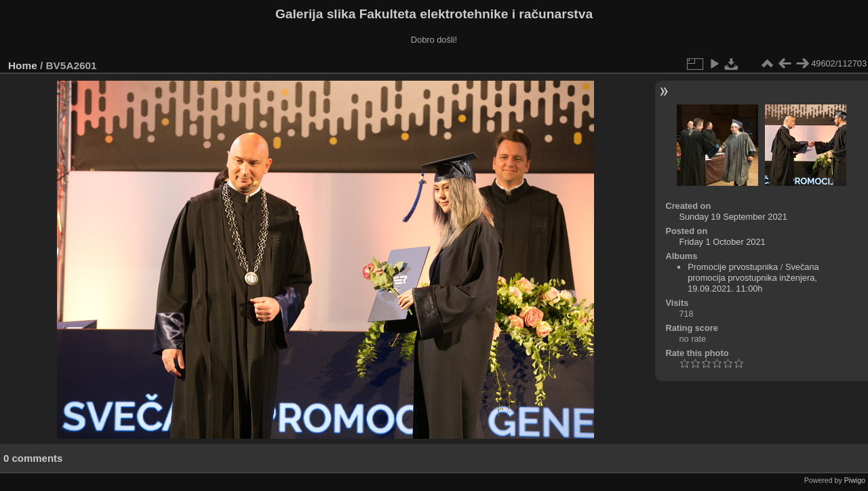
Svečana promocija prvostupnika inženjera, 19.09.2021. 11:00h (753, 278)
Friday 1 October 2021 (722, 242)
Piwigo (855, 480)
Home (23, 65)
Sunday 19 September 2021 (733, 217)
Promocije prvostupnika (733, 267)
